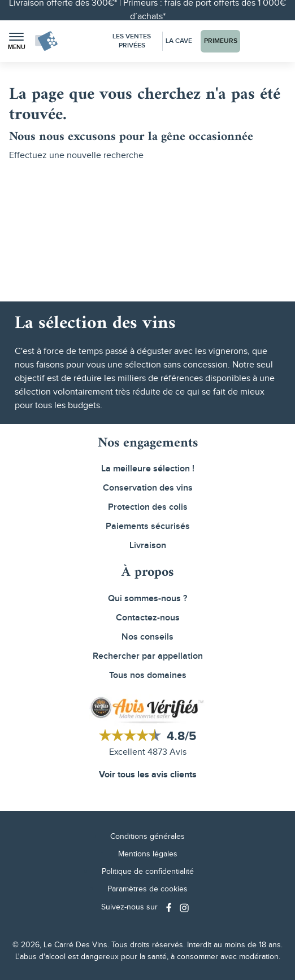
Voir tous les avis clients (148, 775)
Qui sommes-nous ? (147, 599)
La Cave (179, 41)
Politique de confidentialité (148, 872)
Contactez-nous (148, 618)
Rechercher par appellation (148, 656)
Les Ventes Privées (132, 41)
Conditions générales (147, 837)
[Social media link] (170, 907)
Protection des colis (148, 507)
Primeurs (221, 41)
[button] (16, 41)
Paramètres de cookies (147, 889)
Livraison (148, 546)
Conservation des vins (148, 488)
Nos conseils (147, 637)
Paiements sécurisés (148, 526)
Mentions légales (148, 854)
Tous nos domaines (148, 675)
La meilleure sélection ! (148, 469)
